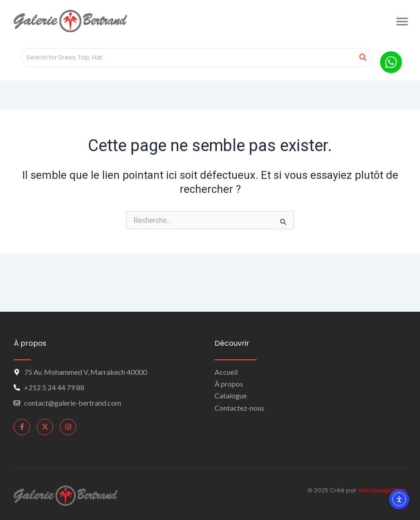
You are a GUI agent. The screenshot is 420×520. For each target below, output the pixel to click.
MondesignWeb (383, 490)
